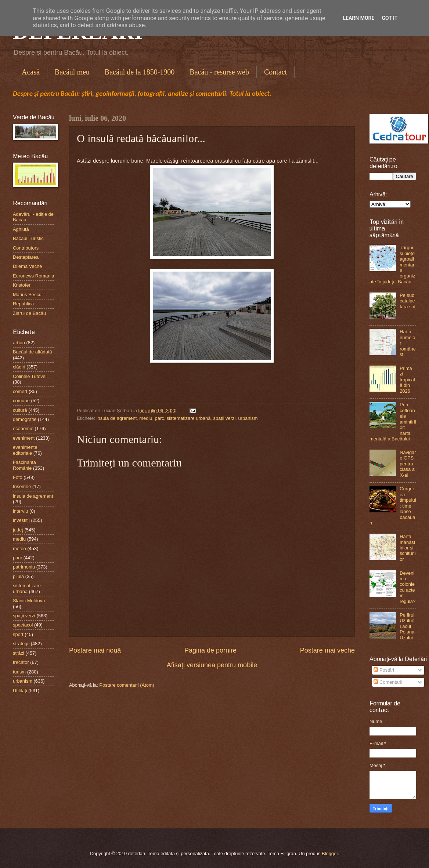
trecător (21, 662)
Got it (390, 18)
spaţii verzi (224, 418)
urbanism (248, 418)
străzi (19, 653)
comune (21, 401)
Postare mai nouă (95, 650)
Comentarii (388, 682)
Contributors (26, 248)
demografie (25, 419)
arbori (19, 343)
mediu (146, 418)
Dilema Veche (27, 266)
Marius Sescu (27, 295)
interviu (21, 511)
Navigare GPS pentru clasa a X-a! (408, 464)
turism (19, 672)
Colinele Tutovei (30, 376)
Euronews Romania (33, 276)
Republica (23, 304)
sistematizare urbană (189, 418)
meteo (19, 549)
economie (23, 428)
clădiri (19, 367)
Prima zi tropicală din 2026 (407, 380)
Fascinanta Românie (24, 465)
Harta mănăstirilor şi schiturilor (408, 548)
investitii (21, 520)
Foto (18, 477)
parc (160, 418)
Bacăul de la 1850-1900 (140, 72)
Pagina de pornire (210, 650)
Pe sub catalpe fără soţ (408, 301)
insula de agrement (117, 418)
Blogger (330, 854)
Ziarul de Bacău (29, 313)
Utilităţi (20, 691)
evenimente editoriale (25, 450)
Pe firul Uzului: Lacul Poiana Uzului (407, 626)
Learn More (358, 18)
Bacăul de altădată (33, 352)
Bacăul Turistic (28, 238)
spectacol (23, 625)
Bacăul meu (72, 72)
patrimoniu (24, 567)
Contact (275, 72)
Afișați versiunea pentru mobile (212, 665)
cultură (20, 410)
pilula (18, 576)
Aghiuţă (21, 229)
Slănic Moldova (29, 601)
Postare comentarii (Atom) (127, 685)
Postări (384, 670)
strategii (21, 644)
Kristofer (22, 285)
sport (18, 634)
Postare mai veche (327, 650)
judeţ (18, 530)
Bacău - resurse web (219, 72)
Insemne (22, 486)
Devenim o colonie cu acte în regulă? (408, 587)
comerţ (20, 391)
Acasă (31, 72)
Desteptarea (26, 257)
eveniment (24, 438)
